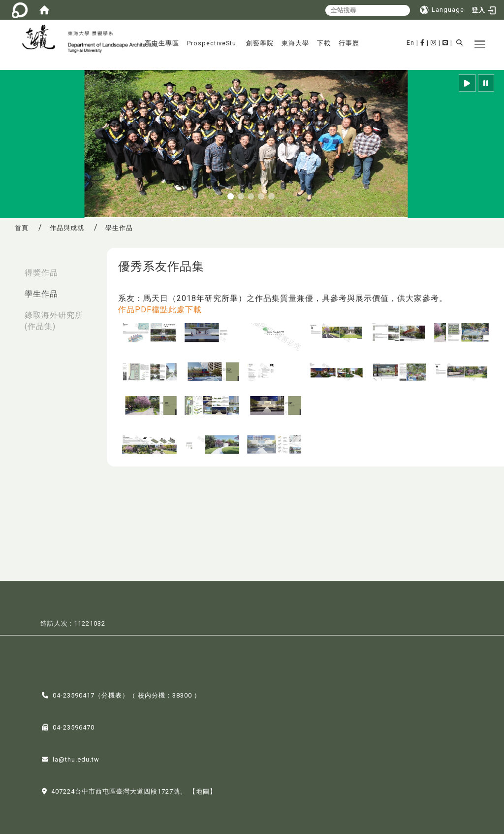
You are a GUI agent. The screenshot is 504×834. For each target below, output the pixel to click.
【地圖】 (203, 790)
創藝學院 (260, 43)
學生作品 (41, 294)
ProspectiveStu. (213, 43)
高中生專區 (162, 43)
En (410, 43)
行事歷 (349, 43)
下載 (324, 43)
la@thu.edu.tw (76, 758)
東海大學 (295, 43)
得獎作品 (41, 273)
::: (10, 268)
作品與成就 (67, 228)
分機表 (112, 694)
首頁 (22, 228)
